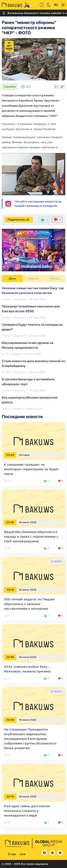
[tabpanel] (33, 348)
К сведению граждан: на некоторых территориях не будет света (31, 469)
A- (56, 87)
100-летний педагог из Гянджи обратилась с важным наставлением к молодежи (29, 604)
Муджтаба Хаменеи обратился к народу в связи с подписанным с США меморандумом (31, 537)
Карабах (10, 87)
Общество (19, 299)
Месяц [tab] (55, 278)
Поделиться (19, 220)
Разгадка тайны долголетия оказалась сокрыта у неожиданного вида (27, 811)
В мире (17, 354)
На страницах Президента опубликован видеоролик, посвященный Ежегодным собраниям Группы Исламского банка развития (30, 739)
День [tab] (12, 278)
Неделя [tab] (33, 278)
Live (23, 854)
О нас (12, 854)
